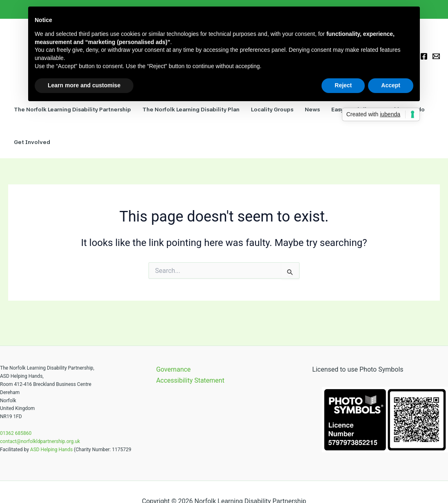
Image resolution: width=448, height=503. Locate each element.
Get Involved (32, 142)
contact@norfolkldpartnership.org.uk (40, 441)
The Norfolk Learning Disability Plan (191, 109)
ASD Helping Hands (51, 450)
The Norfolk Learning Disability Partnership (72, 109)
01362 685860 (16, 433)
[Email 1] (436, 56)
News (312, 109)
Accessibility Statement (190, 380)
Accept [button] (391, 85)
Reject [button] (343, 85)
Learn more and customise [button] (84, 85)
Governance (174, 369)
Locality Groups (272, 109)
